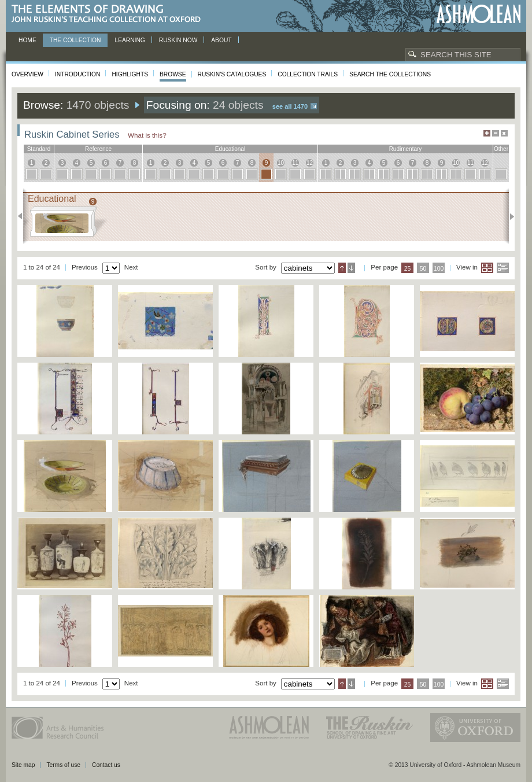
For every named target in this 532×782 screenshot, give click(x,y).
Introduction (77, 74)
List (503, 268)
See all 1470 (290, 106)
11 (295, 163)
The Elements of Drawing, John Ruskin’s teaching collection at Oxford (110, 14)
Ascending (342, 268)
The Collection (75, 40)
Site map (23, 765)
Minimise (496, 133)
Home (27, 40)
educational (230, 149)
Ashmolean (479, 14)
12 (310, 163)
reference (98, 149)
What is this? (147, 135)
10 (281, 163)
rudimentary (406, 149)
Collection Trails (308, 74)
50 (423, 269)
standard (39, 149)
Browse (173, 74)
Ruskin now (178, 40)
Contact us (106, 765)
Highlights (130, 74)
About (221, 40)
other (501, 149)
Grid (487, 268)
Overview (27, 74)
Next (509, 216)
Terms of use (63, 765)
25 (408, 269)
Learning (130, 40)
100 (439, 269)
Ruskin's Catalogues (232, 74)
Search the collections (390, 74)
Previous (23, 216)
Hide (504, 133)
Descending (351, 268)
